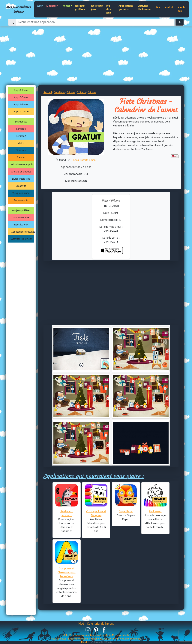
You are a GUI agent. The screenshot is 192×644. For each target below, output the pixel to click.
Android (170, 7)
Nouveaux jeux (97, 8)
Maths (21, 143)
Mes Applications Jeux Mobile (96, 635)
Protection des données (129, 639)
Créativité (21, 186)
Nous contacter (59, 639)
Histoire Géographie (22, 164)
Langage (21, 129)
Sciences (21, 150)
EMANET (84, 642)
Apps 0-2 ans (21, 90)
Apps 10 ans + (21, 111)
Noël (82, 623)
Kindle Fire (182, 9)
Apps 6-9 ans (21, 104)
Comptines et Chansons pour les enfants (66, 572)
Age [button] (39, 6)
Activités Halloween (144, 8)
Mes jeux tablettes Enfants (19, 9)
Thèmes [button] (66, 6)
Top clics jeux (108, 9)
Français (21, 157)
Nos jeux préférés (80, 8)
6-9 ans (92, 92)
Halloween (155, 511)
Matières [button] (51, 6)
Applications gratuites (126, 8)
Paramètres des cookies (103, 639)
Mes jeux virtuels (120, 635)
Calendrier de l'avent (100, 624)
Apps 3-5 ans (21, 97)
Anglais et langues (21, 172)
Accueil (48, 92)
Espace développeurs (79, 639)
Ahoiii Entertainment (85, 160)
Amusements (21, 200)
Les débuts (21, 122)
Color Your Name (72, 635)
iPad (159, 7)
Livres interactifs (21, 179)
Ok (180, 22)
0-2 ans (71, 92)
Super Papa (126, 511)
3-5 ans (81, 92)
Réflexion (21, 136)
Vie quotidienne (21, 193)
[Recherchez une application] (95, 22)
